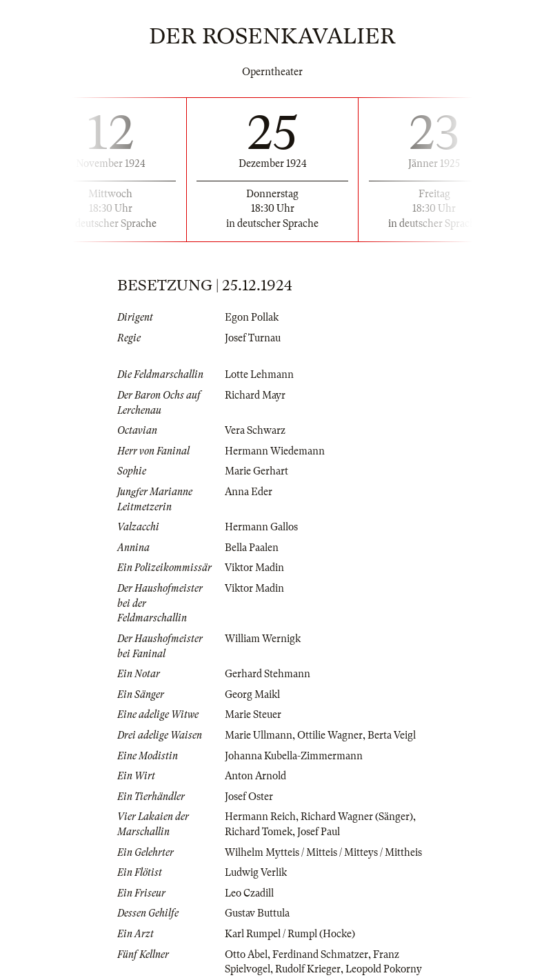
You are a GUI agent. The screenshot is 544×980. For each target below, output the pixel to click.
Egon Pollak (252, 317)
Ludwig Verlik (256, 872)
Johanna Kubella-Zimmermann (294, 756)
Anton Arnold (255, 776)
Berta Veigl (392, 735)
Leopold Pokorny (384, 969)
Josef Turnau (253, 338)
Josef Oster (249, 797)
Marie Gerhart (256, 471)
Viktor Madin (254, 568)
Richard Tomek (259, 832)
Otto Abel (246, 954)
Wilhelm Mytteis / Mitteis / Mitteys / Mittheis (323, 852)
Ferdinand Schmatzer (320, 954)
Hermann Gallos (261, 527)
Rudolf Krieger (308, 969)
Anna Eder (249, 492)
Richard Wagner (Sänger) (357, 817)
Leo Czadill (249, 893)
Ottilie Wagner (330, 735)
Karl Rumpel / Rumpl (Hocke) (290, 934)
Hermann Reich (260, 817)
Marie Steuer (253, 714)
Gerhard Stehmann (268, 674)
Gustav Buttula (257, 913)
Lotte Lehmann (259, 374)
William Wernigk (263, 639)
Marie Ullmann (259, 735)
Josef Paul (319, 832)
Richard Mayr (255, 395)
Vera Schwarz (255, 430)
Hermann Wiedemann (275, 451)
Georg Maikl (252, 694)
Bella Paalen (252, 548)
